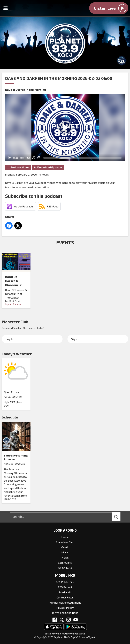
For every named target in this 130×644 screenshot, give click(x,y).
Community (65, 563)
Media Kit (65, 592)
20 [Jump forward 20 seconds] (39, 158)
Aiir (94, 637)
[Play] (10, 158)
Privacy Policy (65, 608)
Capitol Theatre (13, 304)
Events (65, 242)
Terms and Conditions (65, 613)
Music (65, 552)
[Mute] (28, 158)
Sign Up (76, 339)
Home (65, 537)
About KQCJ (65, 568)
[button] (65, 128)
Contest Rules (65, 597)
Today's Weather (17, 354)
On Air (65, 547)
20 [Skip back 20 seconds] (34, 158)
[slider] (82, 158)
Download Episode (50, 167)
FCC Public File (65, 582)
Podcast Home (20, 167)
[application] (65, 128)
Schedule (10, 417)
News (65, 557)
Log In (9, 339)
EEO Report (65, 587)
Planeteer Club (15, 322)
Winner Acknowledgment (65, 602)
